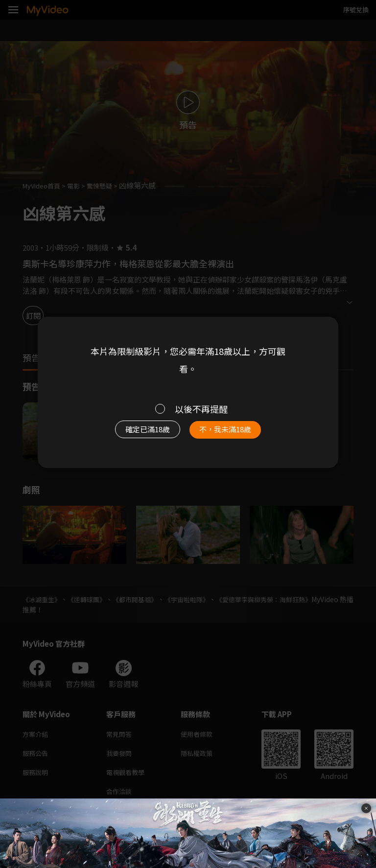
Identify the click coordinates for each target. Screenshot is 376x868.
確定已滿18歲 (142, 432)
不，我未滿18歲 (231, 432)
